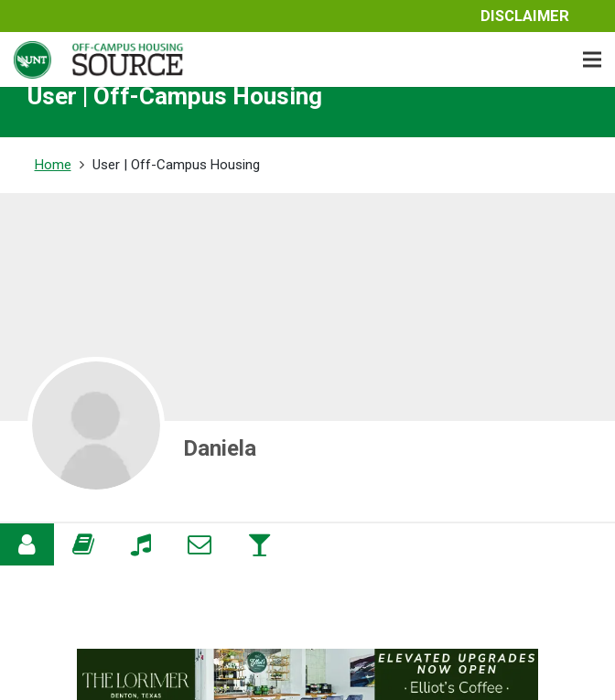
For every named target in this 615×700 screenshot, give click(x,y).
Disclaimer (525, 16)
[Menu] (592, 59)
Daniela (220, 448)
